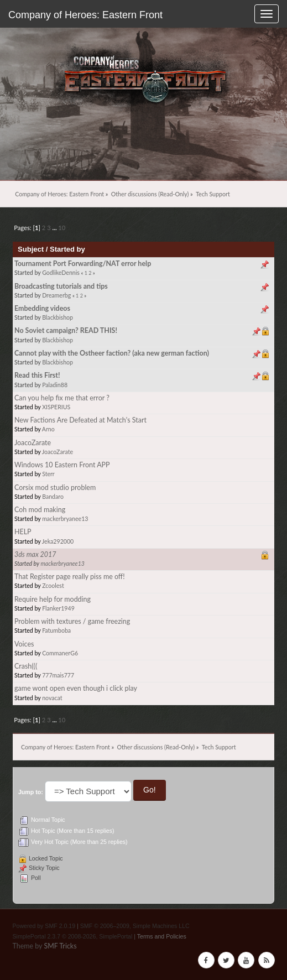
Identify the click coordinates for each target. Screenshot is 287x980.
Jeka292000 (58, 541)
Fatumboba (56, 630)
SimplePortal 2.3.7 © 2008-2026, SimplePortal (72, 936)
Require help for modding (53, 599)
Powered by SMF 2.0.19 (44, 926)
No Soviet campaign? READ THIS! (66, 330)
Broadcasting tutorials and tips (61, 286)
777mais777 (58, 675)
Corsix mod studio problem (55, 488)
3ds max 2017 (35, 554)
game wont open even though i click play (76, 688)
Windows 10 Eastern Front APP (62, 465)
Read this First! (37, 375)
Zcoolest (53, 586)
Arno (48, 429)
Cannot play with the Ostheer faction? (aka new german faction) (112, 353)
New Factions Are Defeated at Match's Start (80, 420)
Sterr (48, 474)
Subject (31, 249)
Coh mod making (40, 510)
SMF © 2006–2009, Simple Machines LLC (135, 926)
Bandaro (53, 497)
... (56, 228)
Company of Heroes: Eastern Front (85, 15)
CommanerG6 (60, 653)
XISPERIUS (56, 407)
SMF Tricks (60, 946)
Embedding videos (42, 308)
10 (62, 228)
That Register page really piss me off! (70, 577)
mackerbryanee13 (65, 519)
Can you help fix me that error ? (62, 398)
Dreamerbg (56, 295)
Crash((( (26, 666)
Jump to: (31, 792)
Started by (67, 249)
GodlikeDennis (61, 273)
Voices (24, 644)
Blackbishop (58, 317)
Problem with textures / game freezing (72, 621)
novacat (52, 698)
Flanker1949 (58, 608)
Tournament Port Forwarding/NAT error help (83, 264)
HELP (23, 532)
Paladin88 (55, 385)
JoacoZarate (33, 443)
